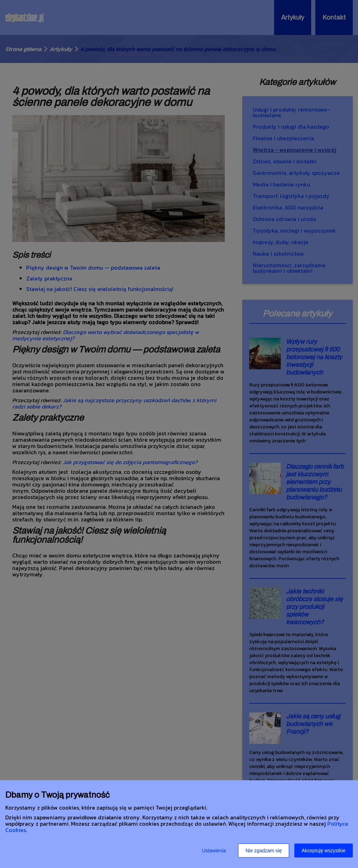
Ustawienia (214, 851)
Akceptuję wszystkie (324, 851)
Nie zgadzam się (264, 851)
